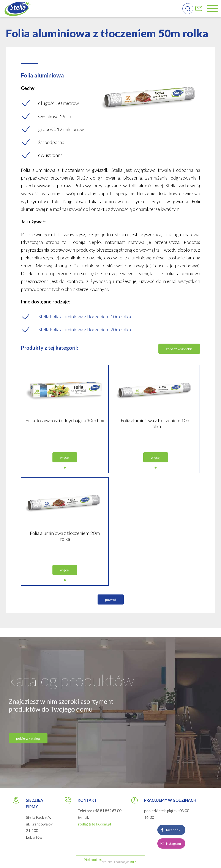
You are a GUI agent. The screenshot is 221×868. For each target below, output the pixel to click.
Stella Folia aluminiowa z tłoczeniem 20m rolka (84, 329)
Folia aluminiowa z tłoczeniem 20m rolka (65, 547)
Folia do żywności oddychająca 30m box (65, 431)
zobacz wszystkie (179, 359)
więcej (65, 468)
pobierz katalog (28, 749)
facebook (173, 840)
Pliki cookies (93, 860)
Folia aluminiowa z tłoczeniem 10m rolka (156, 434)
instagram (173, 854)
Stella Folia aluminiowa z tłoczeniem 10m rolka (84, 316)
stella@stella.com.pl (94, 824)
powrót (111, 610)
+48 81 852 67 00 (107, 811)
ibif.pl (133, 862)
